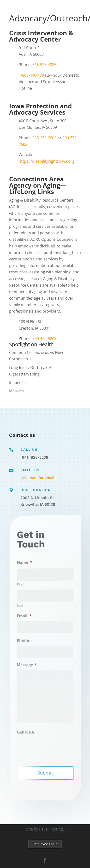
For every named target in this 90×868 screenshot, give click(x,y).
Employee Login (45, 844)
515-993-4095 (44, 65)
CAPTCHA (30, 731)
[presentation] (52, 748)
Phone (28, 641)
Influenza (17, 382)
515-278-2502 (44, 138)
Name (30, 565)
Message (31, 665)
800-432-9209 (44, 339)
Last (26, 607)
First (27, 586)
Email (29, 617)
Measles (16, 391)
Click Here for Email (37, 478)
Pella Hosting (51, 829)
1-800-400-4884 (32, 75)
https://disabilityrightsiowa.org (47, 161)
